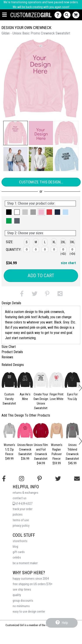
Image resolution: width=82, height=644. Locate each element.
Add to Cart (41, 276)
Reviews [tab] (7, 357)
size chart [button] (68, 263)
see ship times (22, 590)
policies (18, 515)
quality (17, 595)
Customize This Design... (41, 182)
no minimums (21, 606)
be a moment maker (25, 563)
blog (15, 547)
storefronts (20, 541)
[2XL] (63, 249)
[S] (27, 249)
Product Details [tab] (12, 352)
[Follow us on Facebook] (4, 479)
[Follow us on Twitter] (58, 479)
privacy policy (21, 526)
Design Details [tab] (11, 303)
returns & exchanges (25, 493)
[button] (16, 133)
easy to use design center (29, 612)
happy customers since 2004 (31, 579)
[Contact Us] (59, 15)
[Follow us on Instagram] (22, 479)
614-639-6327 (23, 504)
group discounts (23, 601)
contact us (20, 498)
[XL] (54, 249)
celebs (17, 558)
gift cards (19, 552)
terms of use (21, 520)
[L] (45, 249)
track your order (23, 509)
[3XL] (72, 249)
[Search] (68, 15)
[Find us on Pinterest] (40, 479)
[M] (36, 249)
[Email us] (77, 479)
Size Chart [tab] (9, 347)
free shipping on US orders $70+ (33, 584)
